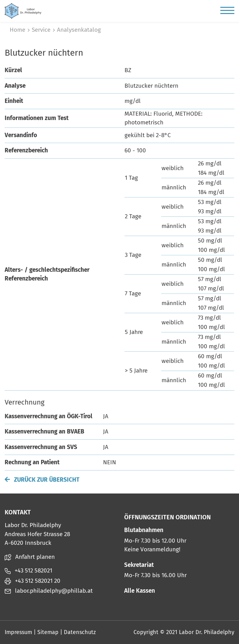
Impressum (18, 632)
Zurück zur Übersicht (42, 480)
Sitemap (48, 632)
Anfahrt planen (30, 557)
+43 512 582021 (28, 570)
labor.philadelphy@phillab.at (49, 591)
